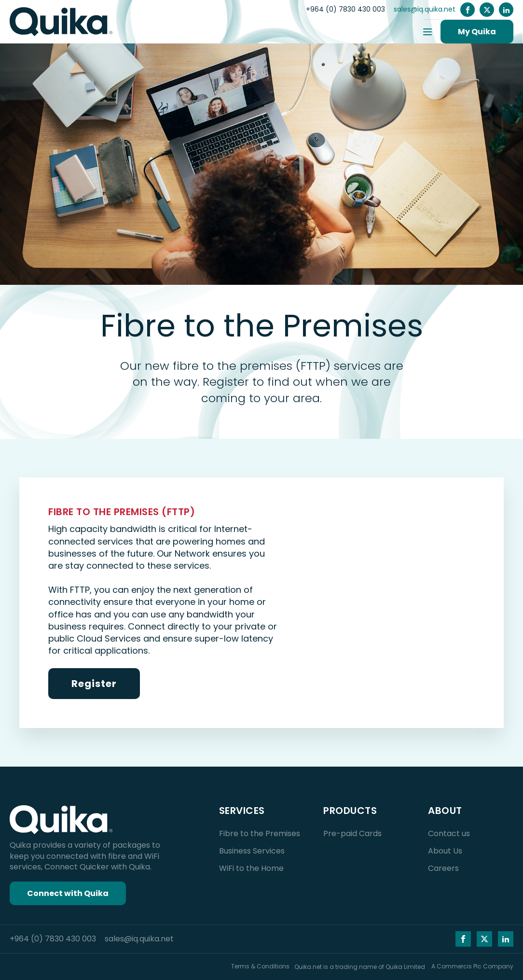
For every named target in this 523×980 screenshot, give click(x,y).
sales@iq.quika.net (425, 9)
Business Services (252, 851)
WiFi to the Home (251, 868)
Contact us (449, 833)
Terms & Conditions (260, 966)
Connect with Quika (68, 893)
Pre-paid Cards (352, 833)
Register (94, 684)
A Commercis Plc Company (472, 966)
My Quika (477, 32)
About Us (445, 851)
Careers (443, 868)
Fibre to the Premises (260, 833)
